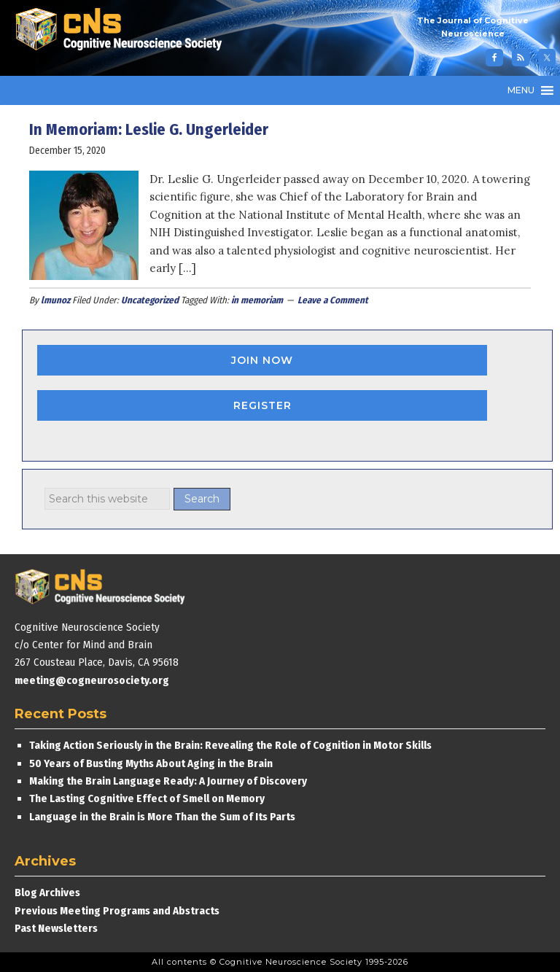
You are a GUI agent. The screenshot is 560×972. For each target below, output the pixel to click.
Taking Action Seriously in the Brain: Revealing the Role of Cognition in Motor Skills (230, 745)
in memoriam (257, 300)
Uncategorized (150, 300)
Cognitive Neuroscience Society (124, 31)
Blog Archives (47, 893)
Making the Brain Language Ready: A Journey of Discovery (168, 781)
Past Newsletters (56, 928)
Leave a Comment (333, 300)
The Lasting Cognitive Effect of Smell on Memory (148, 798)
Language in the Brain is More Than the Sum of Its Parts (162, 817)
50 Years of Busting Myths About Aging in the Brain (151, 763)
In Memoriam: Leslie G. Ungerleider (149, 129)
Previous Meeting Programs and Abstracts (117, 911)
